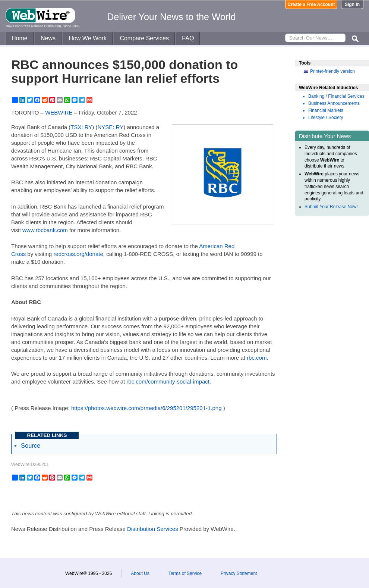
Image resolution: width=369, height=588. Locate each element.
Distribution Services (153, 529)
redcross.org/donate (78, 254)
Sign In (352, 4)
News (48, 38)
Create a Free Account (311, 4)
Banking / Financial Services (336, 96)
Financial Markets (326, 110)
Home (20, 38)
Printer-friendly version (332, 71)
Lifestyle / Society (326, 118)
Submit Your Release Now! (331, 207)
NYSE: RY (111, 127)
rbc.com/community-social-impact (168, 381)
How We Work (88, 38)
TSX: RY (81, 127)
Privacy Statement (239, 573)
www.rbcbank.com (45, 230)
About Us (140, 573)
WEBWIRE (59, 112)
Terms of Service (185, 573)
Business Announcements (334, 103)
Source (31, 445)
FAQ (188, 38)
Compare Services (144, 38)
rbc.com (257, 358)
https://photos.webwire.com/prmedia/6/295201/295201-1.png (146, 408)
